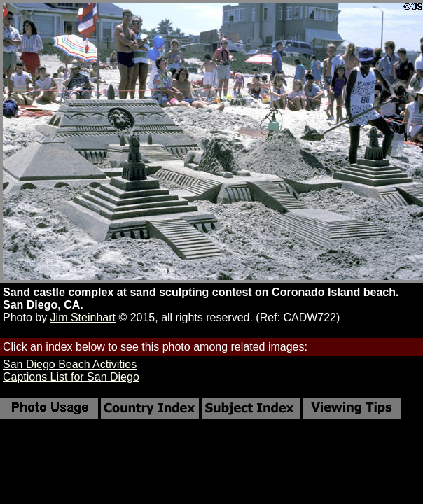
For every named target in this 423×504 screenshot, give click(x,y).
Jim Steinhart (83, 317)
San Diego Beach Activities (70, 364)
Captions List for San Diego (71, 377)
